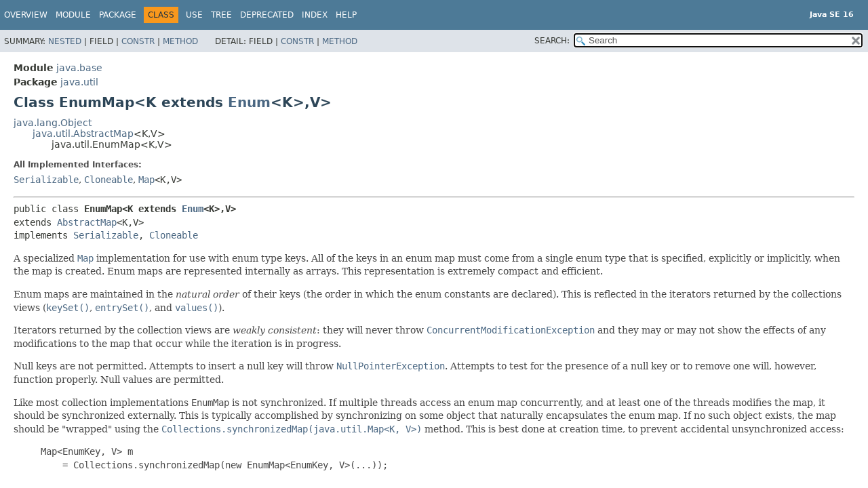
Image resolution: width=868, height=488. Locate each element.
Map (146, 180)
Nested (65, 41)
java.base (79, 68)
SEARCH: (552, 41)
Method (180, 41)
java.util (79, 82)
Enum (249, 102)
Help (346, 15)
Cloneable (108, 180)
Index (315, 15)
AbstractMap (87, 222)
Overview (26, 15)
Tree (221, 15)
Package (118, 15)
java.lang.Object (53, 123)
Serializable (46, 180)
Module (73, 15)
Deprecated (267, 15)
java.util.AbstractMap (83, 134)
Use (194, 15)
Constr (138, 41)
